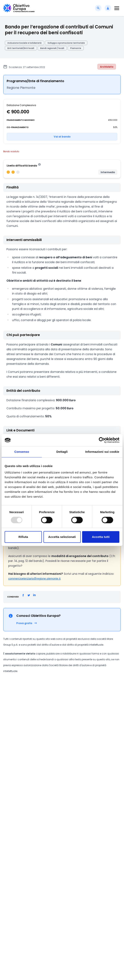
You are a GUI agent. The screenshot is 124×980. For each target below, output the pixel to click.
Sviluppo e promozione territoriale (66, 43)
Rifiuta (23, 537)
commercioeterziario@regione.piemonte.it (34, 579)
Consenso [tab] (22, 452)
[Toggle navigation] (117, 8)
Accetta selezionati (62, 537)
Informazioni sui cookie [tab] (102, 452)
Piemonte (76, 48)
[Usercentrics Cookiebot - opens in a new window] (102, 440)
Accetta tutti (101, 537)
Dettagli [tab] (62, 452)
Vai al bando (62, 137)
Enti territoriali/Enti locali (21, 48)
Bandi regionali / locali (52, 48)
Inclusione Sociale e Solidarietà (24, 43)
